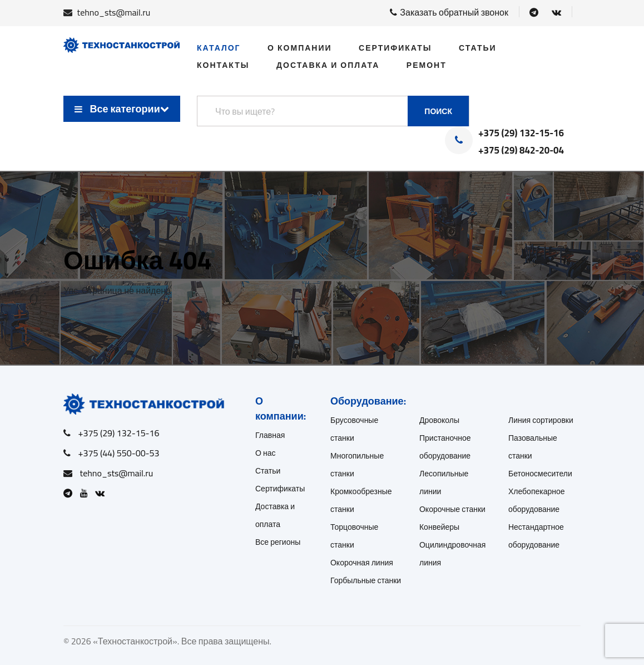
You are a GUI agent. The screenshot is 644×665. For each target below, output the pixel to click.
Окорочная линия (362, 563)
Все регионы (278, 542)
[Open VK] (556, 12)
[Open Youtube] (87, 493)
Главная (270, 435)
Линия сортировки (541, 420)
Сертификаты (395, 48)
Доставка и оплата (328, 65)
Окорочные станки (452, 509)
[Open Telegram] (534, 12)
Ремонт (427, 65)
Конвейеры (439, 527)
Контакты (223, 65)
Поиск (438, 111)
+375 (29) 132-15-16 (521, 134)
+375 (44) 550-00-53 (119, 453)
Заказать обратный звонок (449, 12)
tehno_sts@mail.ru (114, 12)
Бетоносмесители (540, 474)
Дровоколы (439, 420)
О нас (266, 453)
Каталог (219, 48)
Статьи (478, 48)
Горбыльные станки (366, 580)
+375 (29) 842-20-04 (521, 151)
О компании (299, 48)
